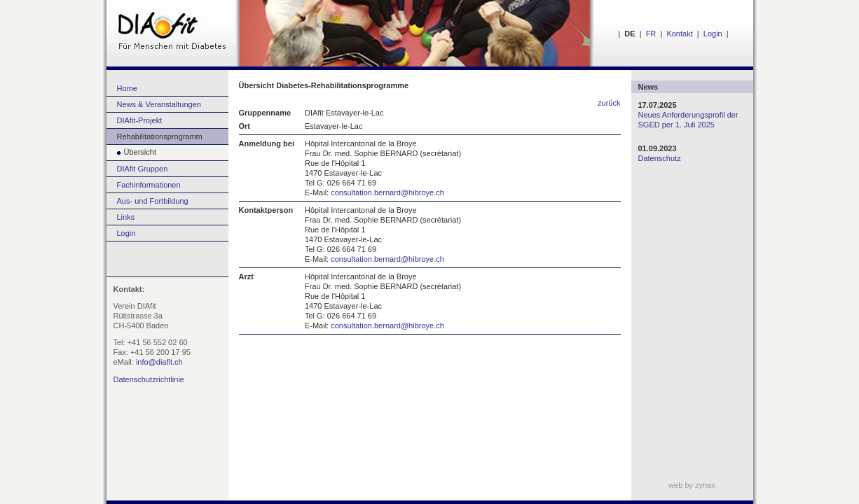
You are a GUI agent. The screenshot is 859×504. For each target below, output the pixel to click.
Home (127, 88)
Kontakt (679, 34)
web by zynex (692, 485)
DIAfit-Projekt (140, 120)
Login (713, 34)
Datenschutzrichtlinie (149, 379)
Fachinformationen (149, 185)
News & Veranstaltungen (159, 104)
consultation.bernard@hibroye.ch (387, 192)
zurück (609, 103)
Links (126, 217)
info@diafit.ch (159, 362)
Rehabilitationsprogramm (160, 136)
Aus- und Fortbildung (153, 201)
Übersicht (131, 152)
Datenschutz (660, 158)
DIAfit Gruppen (143, 169)
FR (651, 34)
